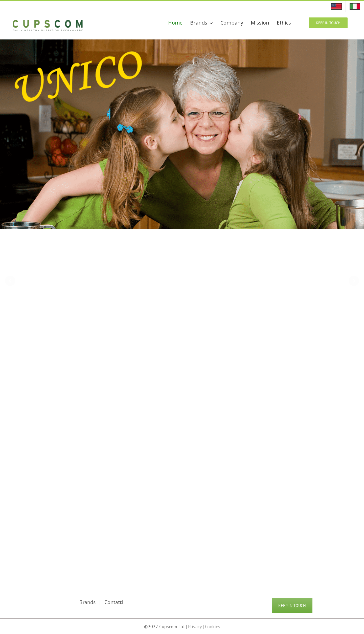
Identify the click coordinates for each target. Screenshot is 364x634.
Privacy (195, 627)
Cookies (213, 627)
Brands (87, 602)
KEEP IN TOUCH (292, 605)
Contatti (114, 602)
